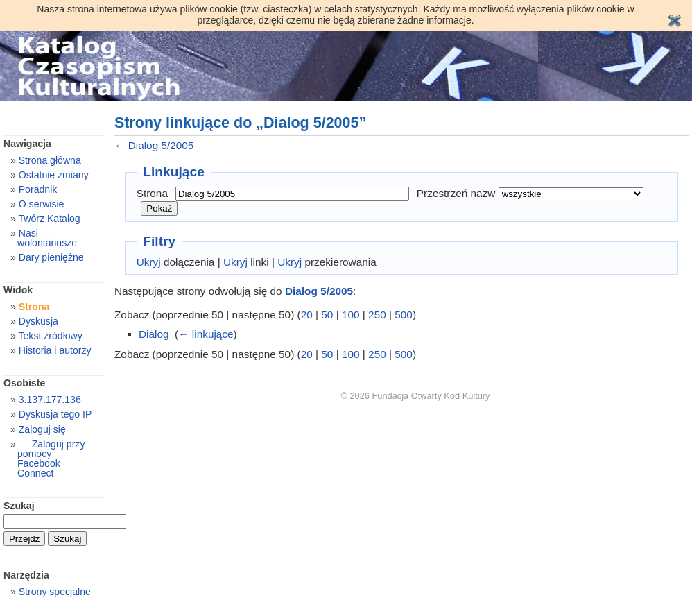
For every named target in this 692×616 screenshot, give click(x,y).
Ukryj (149, 262)
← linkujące (206, 334)
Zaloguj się (42, 429)
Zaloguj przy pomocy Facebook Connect (51, 459)
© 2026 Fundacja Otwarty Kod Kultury (415, 396)
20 (307, 315)
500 (404, 315)
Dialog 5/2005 (161, 145)
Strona (152, 193)
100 (351, 315)
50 (327, 315)
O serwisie (42, 204)
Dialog (154, 334)
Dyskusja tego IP (55, 414)
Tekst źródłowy (50, 336)
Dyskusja (38, 321)
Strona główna (50, 160)
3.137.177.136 (50, 400)
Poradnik (38, 189)
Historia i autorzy (55, 350)
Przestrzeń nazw (456, 193)
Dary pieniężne (51, 257)
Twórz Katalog (49, 219)
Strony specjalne (55, 592)
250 (377, 315)
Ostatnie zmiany (54, 175)
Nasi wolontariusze (47, 238)
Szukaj (19, 506)
